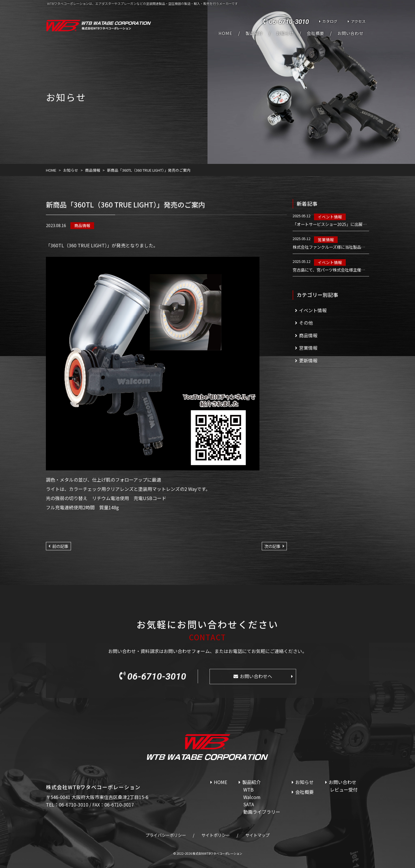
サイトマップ (257, 835)
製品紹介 (254, 33)
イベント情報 (330, 217)
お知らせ (285, 33)
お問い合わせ (350, 33)
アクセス (358, 21)
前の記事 (60, 546)
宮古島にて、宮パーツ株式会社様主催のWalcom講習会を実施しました (331, 270)
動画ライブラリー (262, 812)
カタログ (330, 21)
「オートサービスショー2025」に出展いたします (331, 224)
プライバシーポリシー (166, 835)
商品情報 (82, 225)
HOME (225, 33)
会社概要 (315, 33)
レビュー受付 (344, 790)
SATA (249, 804)
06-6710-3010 (289, 22)
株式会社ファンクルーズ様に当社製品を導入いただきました (331, 247)
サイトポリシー (216, 835)
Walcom (252, 797)
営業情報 (326, 240)
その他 (306, 323)
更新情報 (308, 360)
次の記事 (272, 546)
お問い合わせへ (256, 676)
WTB (248, 790)
